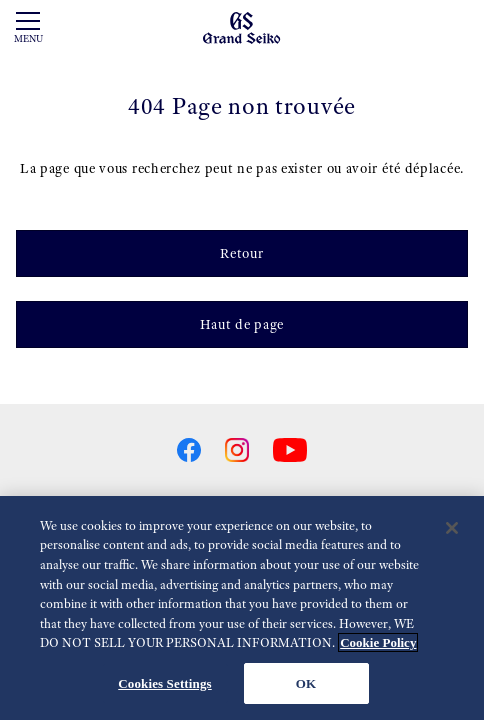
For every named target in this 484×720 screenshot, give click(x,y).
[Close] (452, 531)
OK (306, 686)
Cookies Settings (164, 686)
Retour (241, 253)
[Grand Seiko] (241, 27)
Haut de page (242, 324)
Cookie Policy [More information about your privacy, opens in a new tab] (378, 645)
